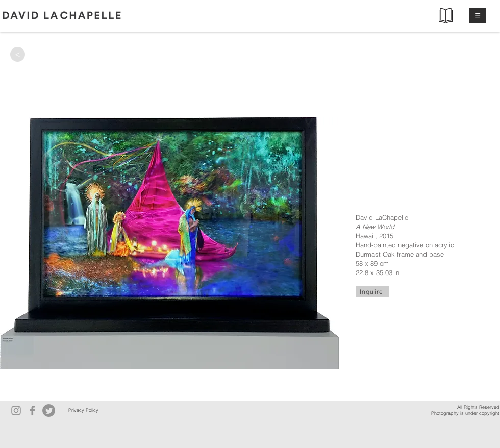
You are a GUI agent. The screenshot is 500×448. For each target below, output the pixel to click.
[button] (478, 15)
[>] (18, 54)
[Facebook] (32, 410)
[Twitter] (49, 410)
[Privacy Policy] (83, 410)
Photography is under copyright (465, 413)
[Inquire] (372, 291)
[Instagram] (16, 410)
